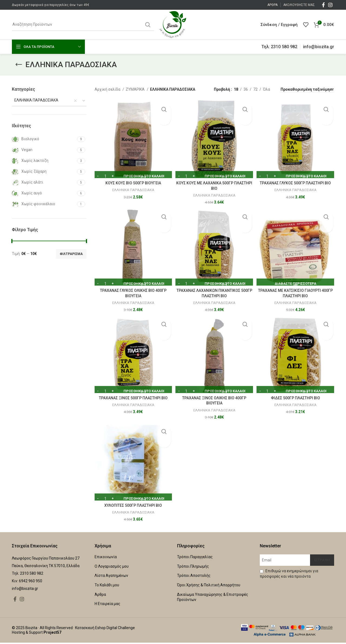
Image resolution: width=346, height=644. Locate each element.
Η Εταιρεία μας (107, 605)
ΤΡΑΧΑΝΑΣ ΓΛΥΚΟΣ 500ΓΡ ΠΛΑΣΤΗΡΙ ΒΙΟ (297, 180)
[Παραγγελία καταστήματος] (307, 90)
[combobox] (49, 101)
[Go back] (19, 65)
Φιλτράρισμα (71, 254)
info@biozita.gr (319, 47)
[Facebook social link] (323, 5)
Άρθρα (100, 596)
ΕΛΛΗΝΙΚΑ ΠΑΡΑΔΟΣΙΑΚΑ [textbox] (35, 100)
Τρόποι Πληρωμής (193, 568)
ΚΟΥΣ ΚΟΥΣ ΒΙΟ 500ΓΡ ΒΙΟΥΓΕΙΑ (132, 180)
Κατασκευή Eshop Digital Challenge (105, 629)
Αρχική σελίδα (108, 89)
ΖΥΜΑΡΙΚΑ (136, 89)
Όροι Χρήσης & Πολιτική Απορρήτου (209, 587)
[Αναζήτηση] (83, 25)
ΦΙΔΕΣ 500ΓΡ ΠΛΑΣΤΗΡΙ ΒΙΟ (297, 398)
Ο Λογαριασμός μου (112, 568)
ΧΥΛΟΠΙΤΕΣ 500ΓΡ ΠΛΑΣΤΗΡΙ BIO (132, 507)
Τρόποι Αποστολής (194, 577)
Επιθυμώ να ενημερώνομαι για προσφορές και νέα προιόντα (289, 575)
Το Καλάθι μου (107, 587)
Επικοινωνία (106, 558)
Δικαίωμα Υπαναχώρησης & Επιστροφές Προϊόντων (213, 599)
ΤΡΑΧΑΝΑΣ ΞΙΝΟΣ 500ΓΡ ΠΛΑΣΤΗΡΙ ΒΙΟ (132, 398)
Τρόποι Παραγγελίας (195, 558)
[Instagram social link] (330, 5)
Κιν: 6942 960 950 (27, 583)
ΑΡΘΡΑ (272, 5)
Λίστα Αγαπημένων (111, 577)
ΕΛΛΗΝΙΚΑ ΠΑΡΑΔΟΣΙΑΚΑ (132, 187)
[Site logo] (173, 24)
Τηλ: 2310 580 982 (279, 47)
